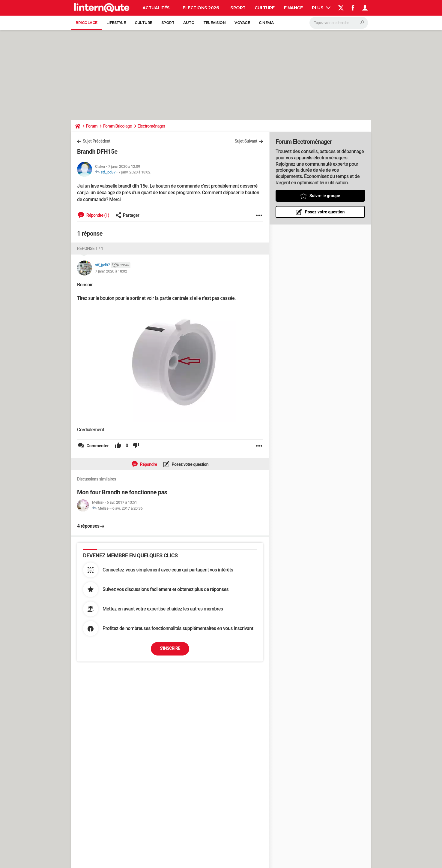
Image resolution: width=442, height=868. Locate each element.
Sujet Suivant (246, 141)
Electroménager (151, 126)
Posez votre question (190, 464)
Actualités (156, 8)
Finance (293, 8)
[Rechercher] (339, 23)
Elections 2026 (201, 8)
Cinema (266, 23)
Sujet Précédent (97, 141)
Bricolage (87, 23)
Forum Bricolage (118, 126)
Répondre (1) (97, 215)
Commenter (97, 446)
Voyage (242, 23)
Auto (189, 23)
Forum (92, 126)
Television (214, 23)
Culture (265, 8)
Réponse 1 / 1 (90, 249)
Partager (127, 215)
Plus (321, 8)
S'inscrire (170, 648)
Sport (238, 8)
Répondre (148, 464)
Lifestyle (116, 23)
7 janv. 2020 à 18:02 (134, 172)
